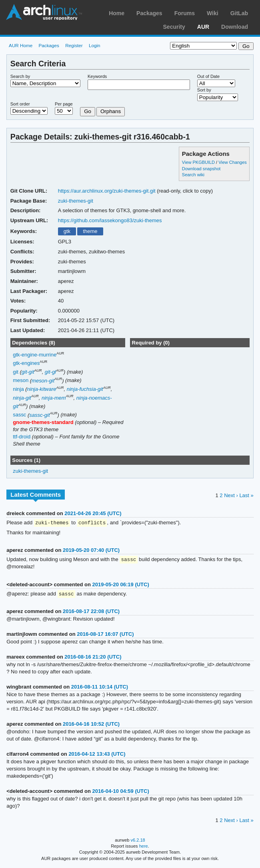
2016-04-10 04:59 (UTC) (121, 792)
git (16, 372)
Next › (231, 495)
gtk (67, 231)
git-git (28, 372)
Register (74, 45)
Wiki (213, 13)
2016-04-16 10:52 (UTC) (91, 725)
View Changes (233, 162)
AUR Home (21, 45)
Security (174, 27)
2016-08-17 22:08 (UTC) (91, 612)
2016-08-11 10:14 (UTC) (100, 688)
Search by (20, 76)
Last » (246, 495)
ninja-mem (54, 398)
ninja (18, 389)
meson (21, 381)
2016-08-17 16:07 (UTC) (105, 635)
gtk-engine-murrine (35, 355)
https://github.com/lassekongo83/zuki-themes (110, 220)
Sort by (204, 90)
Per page (64, 104)
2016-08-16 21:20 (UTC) (93, 658)
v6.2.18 (138, 841)
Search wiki (193, 175)
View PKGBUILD (199, 162)
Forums (185, 13)
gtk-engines (26, 363)
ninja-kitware (42, 389)
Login (95, 45)
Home (117, 13)
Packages (149, 13)
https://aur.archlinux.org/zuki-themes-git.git (107, 191)
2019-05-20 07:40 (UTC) (91, 550)
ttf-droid (22, 437)
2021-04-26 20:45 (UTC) (93, 513)
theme (90, 231)
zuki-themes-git (76, 201)
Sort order (20, 104)
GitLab (239, 13)
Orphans (111, 111)
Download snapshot (201, 169)
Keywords (97, 76)
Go (88, 111)
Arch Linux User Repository (44, 12)
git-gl (50, 372)
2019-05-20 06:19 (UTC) (121, 585)
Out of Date (208, 76)
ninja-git (22, 398)
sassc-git (39, 415)
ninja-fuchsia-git (85, 389)
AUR (203, 27)
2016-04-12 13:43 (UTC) (97, 755)
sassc (19, 415)
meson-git (43, 381)
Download (235, 27)
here (144, 847)
